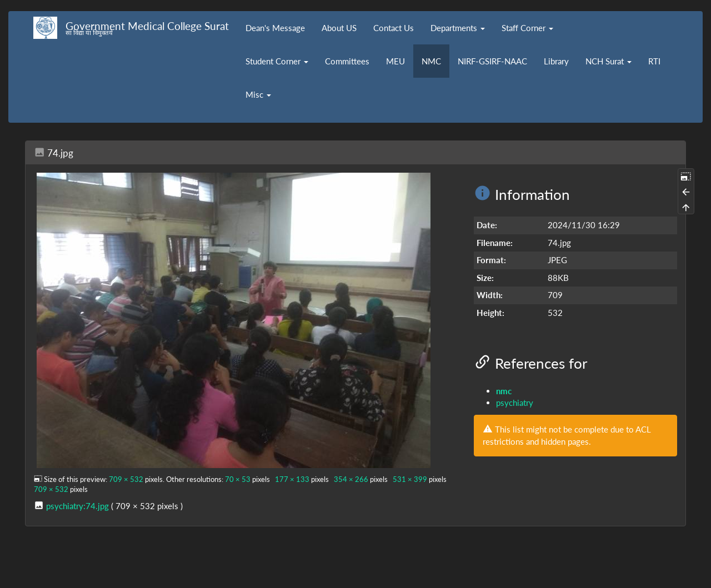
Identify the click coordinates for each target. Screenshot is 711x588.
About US (339, 28)
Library (556, 61)
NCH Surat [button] (609, 61)
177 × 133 (292, 479)
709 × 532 (126, 479)
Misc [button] (258, 94)
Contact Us (394, 28)
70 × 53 (238, 479)
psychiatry (515, 403)
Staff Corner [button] (527, 28)
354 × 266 (351, 479)
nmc (504, 391)
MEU (395, 61)
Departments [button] (458, 28)
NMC (431, 61)
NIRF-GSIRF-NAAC (492, 61)
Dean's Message (275, 28)
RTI (654, 61)
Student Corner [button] (277, 61)
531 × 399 (410, 479)
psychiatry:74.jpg (77, 506)
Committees (347, 61)
